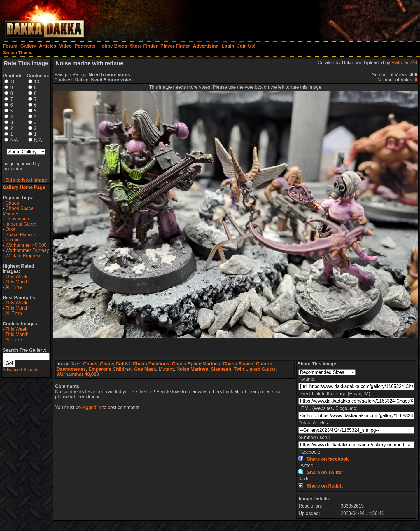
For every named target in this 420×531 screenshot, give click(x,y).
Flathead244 (404, 63)
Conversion (17, 219)
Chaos (12, 203)
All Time (14, 287)
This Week (16, 277)
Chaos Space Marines (18, 211)
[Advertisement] (342, 19)
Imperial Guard (21, 224)
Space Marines (21, 235)
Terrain (12, 240)
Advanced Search (20, 369)
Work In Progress (23, 256)
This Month (17, 282)
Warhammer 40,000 (26, 245)
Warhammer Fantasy (27, 250)
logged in (92, 407)
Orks (10, 229)
